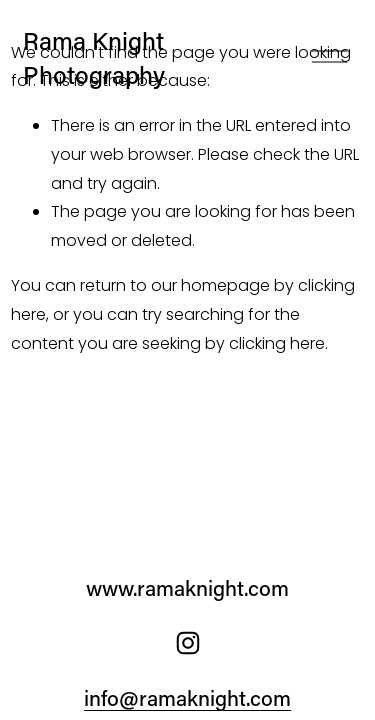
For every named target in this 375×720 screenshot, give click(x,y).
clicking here (277, 343)
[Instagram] (188, 643)
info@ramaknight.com (187, 698)
